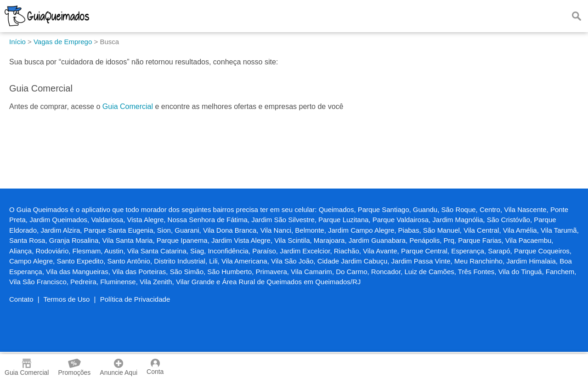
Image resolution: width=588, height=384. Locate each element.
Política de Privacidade (135, 299)
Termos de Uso (67, 299)
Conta (155, 367)
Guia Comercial (128, 106)
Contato (21, 299)
